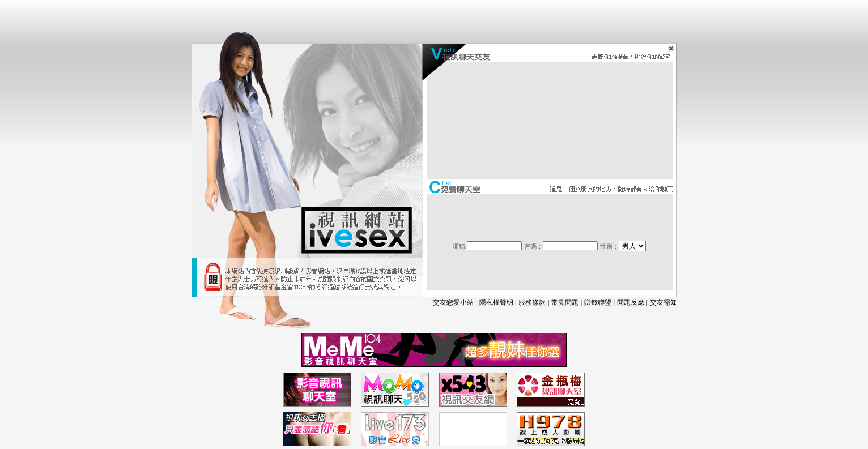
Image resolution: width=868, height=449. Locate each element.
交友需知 (663, 302)
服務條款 (532, 302)
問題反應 (631, 302)
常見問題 (565, 302)
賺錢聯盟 (598, 302)
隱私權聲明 (496, 302)
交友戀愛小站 (453, 302)
